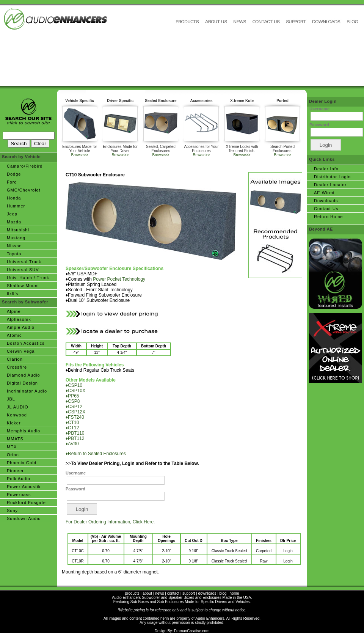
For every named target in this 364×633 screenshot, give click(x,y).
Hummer (16, 206)
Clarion (15, 359)
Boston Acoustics (26, 343)
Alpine (14, 311)
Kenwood (17, 415)
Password (75, 489)
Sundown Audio (24, 518)
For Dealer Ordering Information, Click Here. (110, 522)
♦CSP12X (75, 412)
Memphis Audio (24, 431)
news (159, 593)
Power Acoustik (24, 487)
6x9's (13, 294)
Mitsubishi (18, 230)
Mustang (16, 238)
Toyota (14, 254)
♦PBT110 (75, 433)
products (132, 593)
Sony (12, 510)
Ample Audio (21, 327)
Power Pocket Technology (119, 279)
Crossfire (17, 367)
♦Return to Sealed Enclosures (96, 454)
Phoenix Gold (22, 463)
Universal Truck (24, 262)
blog (223, 593)
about (147, 593)
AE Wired (324, 193)
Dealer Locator (330, 185)
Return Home (328, 217)
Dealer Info (326, 169)
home (235, 593)
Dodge (14, 174)
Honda (14, 198)
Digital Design (22, 383)
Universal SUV (23, 270)
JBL (11, 399)
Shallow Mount (23, 286)
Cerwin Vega (21, 351)
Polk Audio (19, 479)
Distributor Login (332, 177)
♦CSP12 (74, 407)
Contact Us (326, 209)
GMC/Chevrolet (24, 190)
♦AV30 (72, 444)
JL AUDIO (18, 407)
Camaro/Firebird (25, 166)
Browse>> (79, 155)
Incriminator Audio (27, 391)
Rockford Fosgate (26, 503)
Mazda (14, 222)
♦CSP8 (73, 401)
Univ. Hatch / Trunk (28, 278)
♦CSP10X (75, 391)
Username (76, 473)
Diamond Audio (24, 375)
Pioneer (15, 471)
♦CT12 (72, 428)
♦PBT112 (75, 438)
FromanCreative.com (192, 631)
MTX (12, 447)
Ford (12, 182)
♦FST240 (75, 417)
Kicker (14, 423)
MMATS (15, 439)
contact (173, 593)
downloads (207, 593)
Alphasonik (19, 319)
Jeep (12, 214)
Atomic (14, 335)
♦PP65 (72, 396)
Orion (13, 455)
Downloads (326, 201)
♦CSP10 (74, 385)
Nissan (14, 246)
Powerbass (19, 495)
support (189, 593)
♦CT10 (72, 423)
